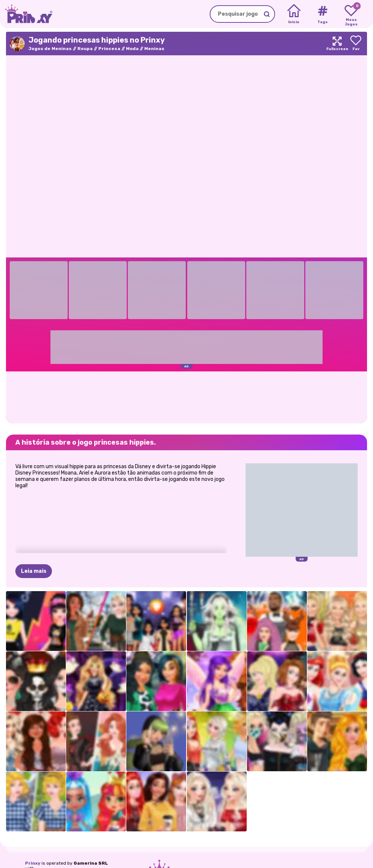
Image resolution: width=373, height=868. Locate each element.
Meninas (154, 49)
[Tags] (322, 14)
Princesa (109, 49)
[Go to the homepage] (26, 14)
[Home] (294, 14)
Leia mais (34, 571)
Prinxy (33, 863)
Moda (132, 49)
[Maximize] (337, 44)
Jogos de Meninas (50, 49)
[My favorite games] (351, 14)
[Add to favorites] (356, 44)
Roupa (85, 49)
